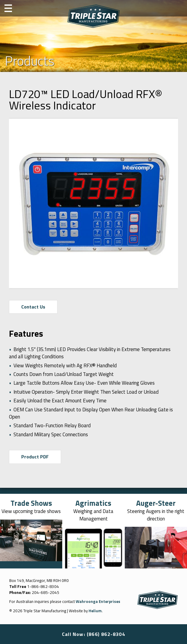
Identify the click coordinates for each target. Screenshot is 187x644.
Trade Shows (31, 503)
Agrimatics (93, 503)
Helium (95, 611)
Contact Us (34, 307)
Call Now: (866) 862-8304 (94, 634)
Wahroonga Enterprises (99, 602)
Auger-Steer (156, 503)
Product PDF (35, 457)
